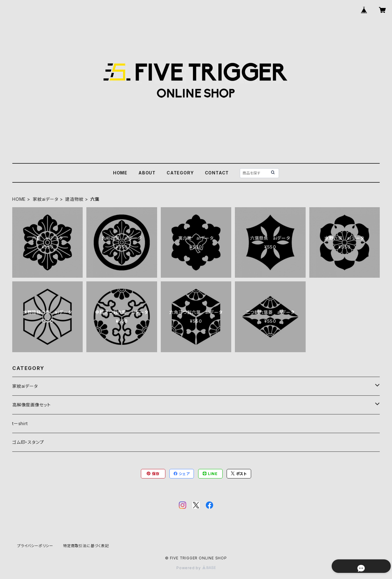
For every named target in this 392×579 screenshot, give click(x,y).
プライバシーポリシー (35, 546)
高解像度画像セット (32, 405)
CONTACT (217, 173)
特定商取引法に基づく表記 (86, 546)
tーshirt (20, 423)
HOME (120, 173)
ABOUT (147, 173)
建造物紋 (74, 199)
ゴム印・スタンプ (28, 442)
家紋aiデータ (46, 199)
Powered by (196, 568)
